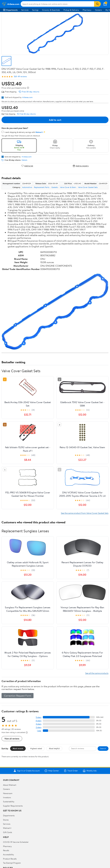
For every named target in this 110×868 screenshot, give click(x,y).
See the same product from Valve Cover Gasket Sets (85, 513)
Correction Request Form (18, 696)
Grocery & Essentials (51, 10)
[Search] (97, 4)
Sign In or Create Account (27, 771)
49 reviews (22, 76)
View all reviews (12, 739)
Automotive (27, 187)
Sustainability (9, 801)
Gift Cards (7, 832)
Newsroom (8, 793)
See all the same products (97, 673)
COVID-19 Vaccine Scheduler (16, 842)
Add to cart (55, 120)
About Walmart (10, 785)
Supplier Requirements (13, 806)
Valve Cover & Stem (68, 187)
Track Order (71, 771)
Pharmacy (87, 10)
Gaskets (55, 187)
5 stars (39, 717)
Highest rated (36, 748)
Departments (10, 10)
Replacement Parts (42, 187)
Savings (35, 10)
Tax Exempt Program (12, 863)
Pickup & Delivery (71, 10)
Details (24, 160)
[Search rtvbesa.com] (57, 4)
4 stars (38, 721)
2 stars (39, 727)
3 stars (39, 724)
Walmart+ (7, 828)
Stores (6, 820)
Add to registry (81, 166)
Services (25, 10)
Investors (7, 797)
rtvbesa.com (27, 97)
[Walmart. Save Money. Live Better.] (11, 4)
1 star (39, 731)
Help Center (52, 771)
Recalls (6, 850)
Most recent (18, 748)
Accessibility (8, 854)
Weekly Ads (90, 771)
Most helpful (54, 748)
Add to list (27, 166)
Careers (98, 10)
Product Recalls (10, 859)
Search (103, 748)
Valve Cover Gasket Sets (88, 187)
